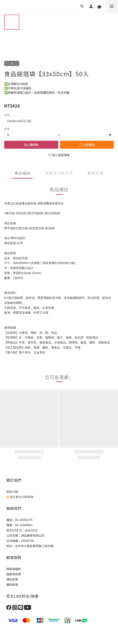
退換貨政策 (14, 574)
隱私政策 (12, 579)
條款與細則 (14, 569)
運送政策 (12, 584)
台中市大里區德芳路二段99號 (34, 546)
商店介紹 (12, 492)
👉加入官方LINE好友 (20, 497)
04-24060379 (24, 520)
